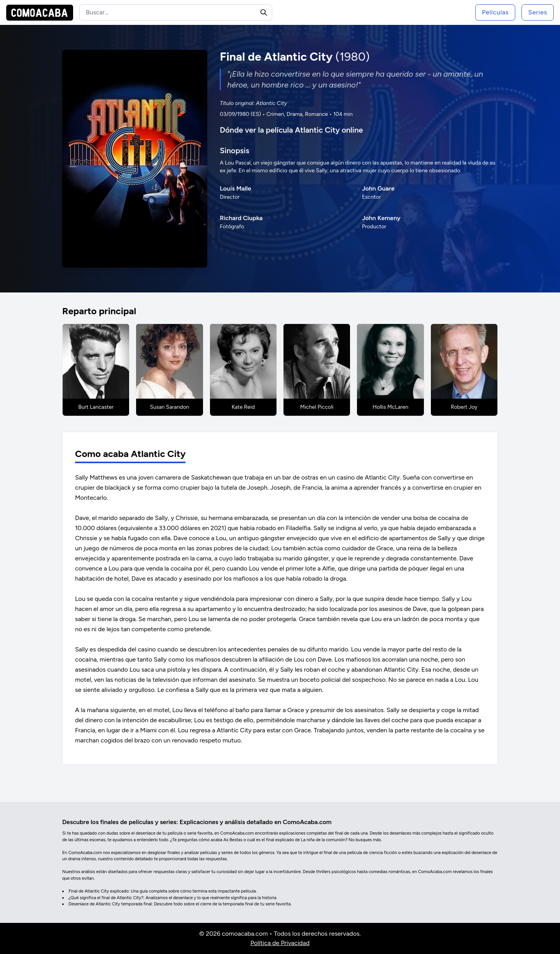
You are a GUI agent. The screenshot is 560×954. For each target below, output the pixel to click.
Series (538, 12)
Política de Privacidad (280, 943)
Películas (495, 12)
